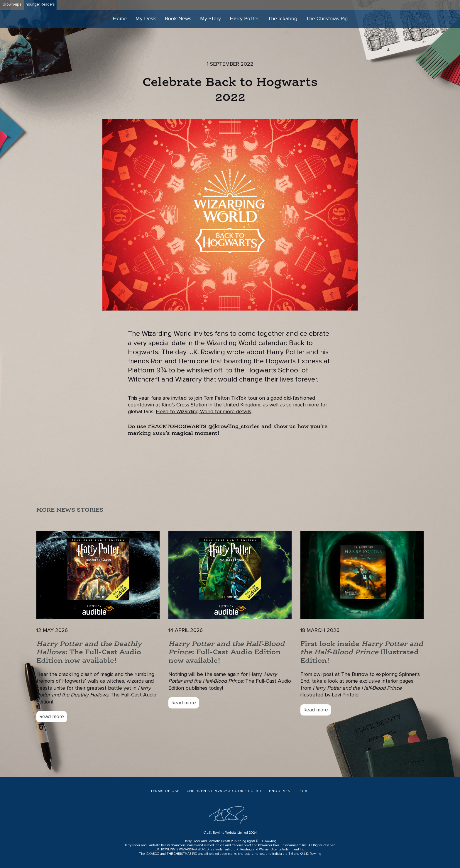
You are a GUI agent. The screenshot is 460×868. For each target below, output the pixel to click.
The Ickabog (283, 19)
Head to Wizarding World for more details (203, 412)
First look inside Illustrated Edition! (362, 653)
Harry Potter (244, 19)
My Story (210, 19)
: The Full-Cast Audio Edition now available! (89, 653)
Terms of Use (165, 791)
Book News (178, 19)
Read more (52, 717)
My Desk (146, 19)
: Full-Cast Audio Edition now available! (226, 653)
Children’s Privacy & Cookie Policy (224, 791)
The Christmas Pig (327, 19)
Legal (303, 791)
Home (120, 19)
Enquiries (280, 791)
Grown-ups (12, 5)
